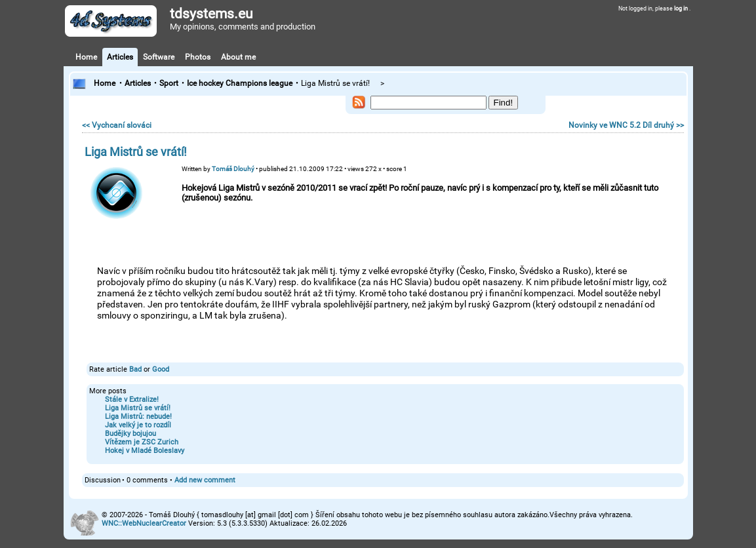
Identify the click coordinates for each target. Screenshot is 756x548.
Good (161, 369)
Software (159, 57)
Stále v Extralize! (132, 400)
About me (238, 57)
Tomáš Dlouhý (233, 169)
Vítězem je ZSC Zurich (142, 442)
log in (682, 9)
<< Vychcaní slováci (117, 125)
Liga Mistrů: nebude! (138, 417)
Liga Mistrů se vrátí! (138, 408)
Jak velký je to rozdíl (138, 425)
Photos (198, 57)
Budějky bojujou (130, 434)
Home (86, 57)
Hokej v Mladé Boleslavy (145, 451)
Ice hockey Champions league (240, 83)
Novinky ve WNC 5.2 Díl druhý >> (626, 125)
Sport (169, 83)
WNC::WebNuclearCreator (144, 523)
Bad (135, 369)
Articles (120, 57)
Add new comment (205, 480)
